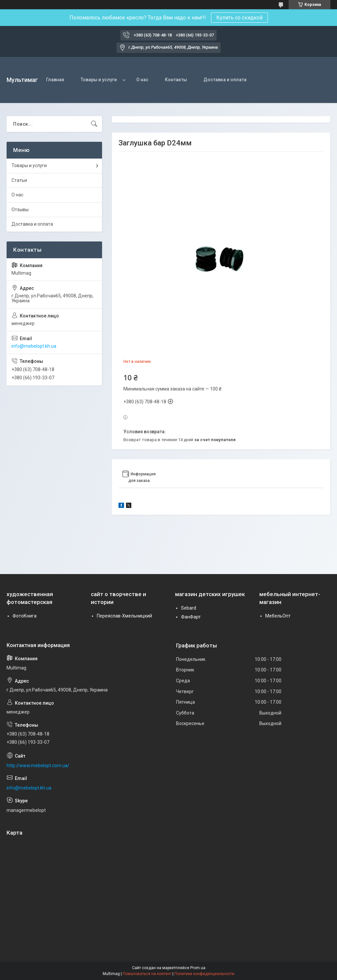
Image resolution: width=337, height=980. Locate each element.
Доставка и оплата (225, 80)
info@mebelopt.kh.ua (34, 346)
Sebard (189, 608)
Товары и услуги (99, 80)
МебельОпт (278, 616)
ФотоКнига (25, 616)
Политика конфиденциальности (204, 974)
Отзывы (20, 210)
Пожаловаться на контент (147, 974)
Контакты (176, 80)
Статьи (19, 180)
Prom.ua (198, 968)
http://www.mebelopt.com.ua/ (38, 766)
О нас (142, 80)
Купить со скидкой (239, 18)
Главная (55, 80)
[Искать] (94, 124)
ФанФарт (191, 617)
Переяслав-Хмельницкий (124, 616)
